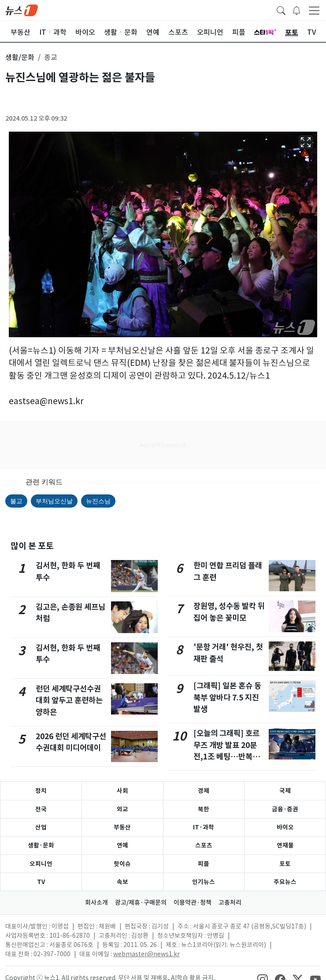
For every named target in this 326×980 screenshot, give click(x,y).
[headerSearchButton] (281, 10)
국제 (285, 791)
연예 (122, 845)
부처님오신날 (54, 501)
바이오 (285, 827)
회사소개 (96, 903)
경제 (204, 791)
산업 (41, 827)
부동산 (122, 827)
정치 (41, 791)
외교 (122, 809)
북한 (204, 809)
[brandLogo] (22, 10)
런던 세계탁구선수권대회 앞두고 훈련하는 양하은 (69, 700)
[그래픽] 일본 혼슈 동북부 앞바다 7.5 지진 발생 (227, 697)
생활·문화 (41, 845)
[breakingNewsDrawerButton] (296, 10)
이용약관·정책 (193, 903)
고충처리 (230, 903)
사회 (122, 791)
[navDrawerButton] (314, 10)
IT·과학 (204, 827)
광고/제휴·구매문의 (141, 903)
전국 (41, 809)
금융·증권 (285, 809)
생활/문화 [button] (20, 57)
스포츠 (204, 845)
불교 (16, 501)
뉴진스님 (98, 501)
